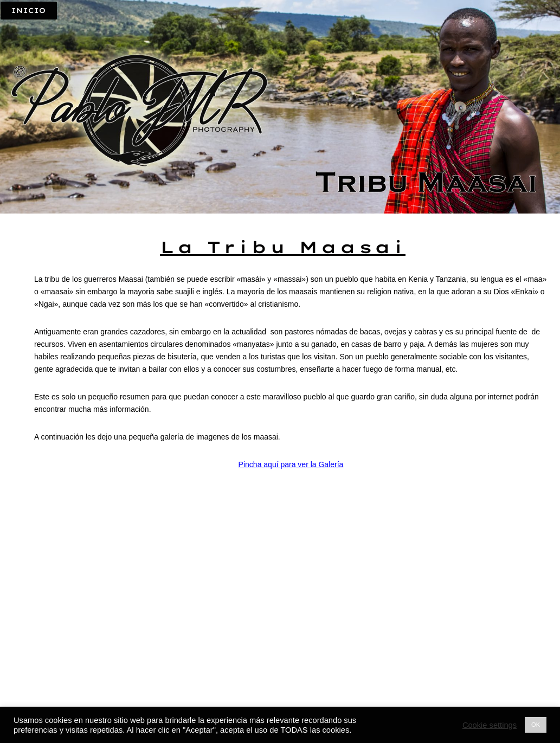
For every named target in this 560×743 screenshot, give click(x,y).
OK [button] (536, 725)
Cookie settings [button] (490, 725)
